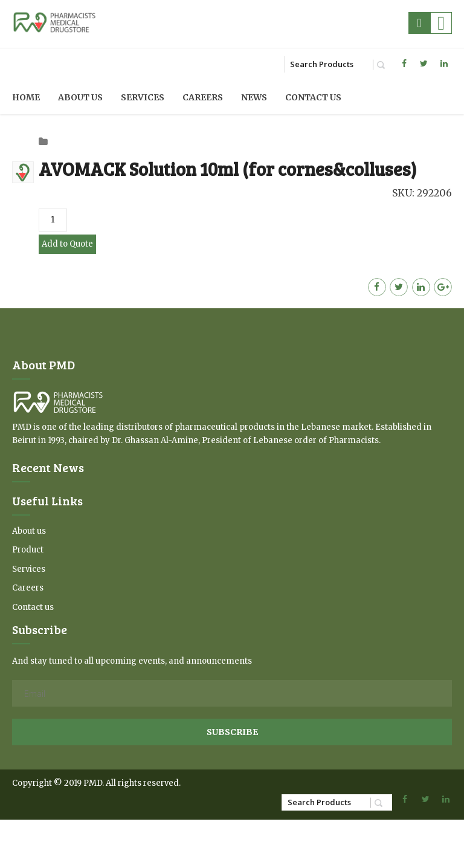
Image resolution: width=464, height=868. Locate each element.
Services (143, 97)
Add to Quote (67, 244)
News (254, 97)
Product (28, 550)
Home (26, 97)
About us (80, 97)
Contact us (313, 97)
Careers (203, 97)
